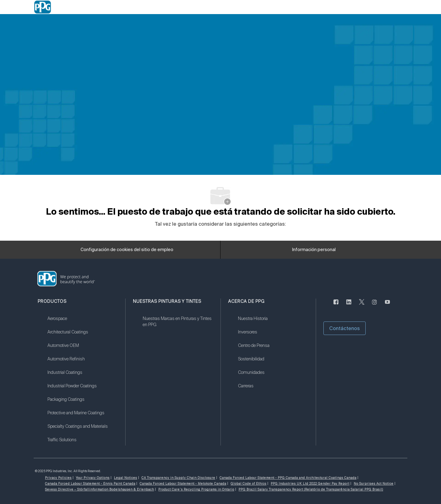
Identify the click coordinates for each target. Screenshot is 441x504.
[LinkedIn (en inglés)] (349, 305)
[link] (83, 322)
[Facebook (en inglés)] (336, 305)
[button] (345, 328)
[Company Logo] (43, 7)
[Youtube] (387, 305)
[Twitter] (362, 305)
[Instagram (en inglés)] (375, 305)
